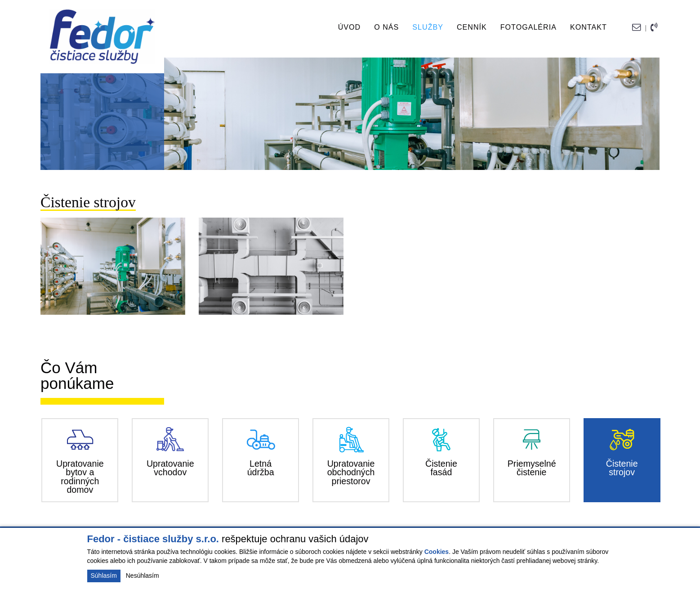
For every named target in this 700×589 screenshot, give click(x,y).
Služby (428, 27)
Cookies (437, 552)
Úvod (350, 27)
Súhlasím (104, 576)
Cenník (472, 27)
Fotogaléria (528, 27)
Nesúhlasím (143, 576)
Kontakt (589, 27)
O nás (386, 27)
